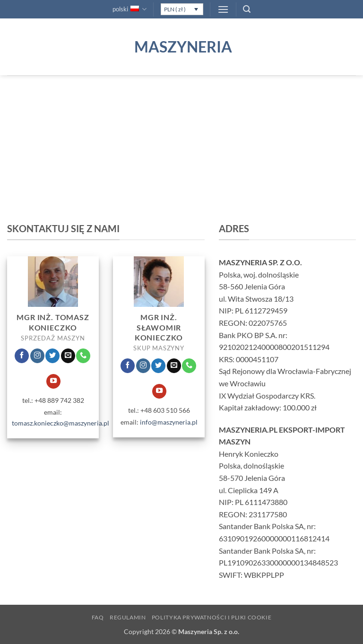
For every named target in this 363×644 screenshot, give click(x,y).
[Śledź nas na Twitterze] (52, 356)
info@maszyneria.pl (169, 422)
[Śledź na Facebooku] (22, 356)
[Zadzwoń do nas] (83, 356)
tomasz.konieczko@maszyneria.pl (60, 423)
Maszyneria (181, 47)
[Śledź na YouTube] (53, 381)
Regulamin (128, 617)
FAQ (98, 617)
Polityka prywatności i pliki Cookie (212, 617)
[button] (223, 9)
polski (130, 9)
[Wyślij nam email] (68, 356)
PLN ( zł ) (175, 9)
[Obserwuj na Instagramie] (37, 356)
